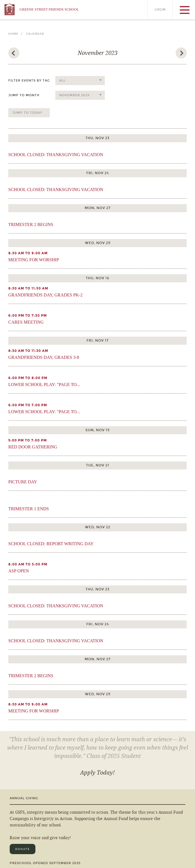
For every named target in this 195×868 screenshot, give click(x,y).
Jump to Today (27, 113)
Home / (17, 34)
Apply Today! (97, 773)
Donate (23, 849)
